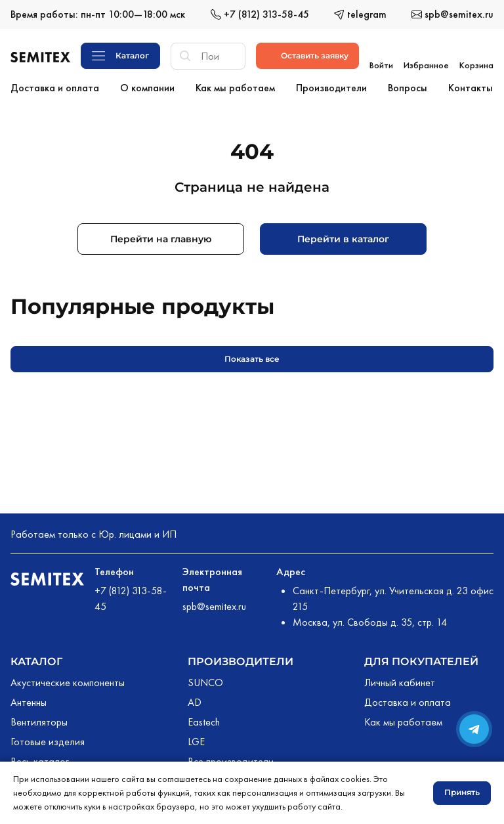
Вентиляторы (39, 719)
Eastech (204, 719)
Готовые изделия (48, 739)
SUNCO (205, 680)
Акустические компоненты (68, 680)
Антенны (29, 700)
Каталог (36, 659)
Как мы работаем (403, 719)
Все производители (231, 759)
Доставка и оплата (408, 700)
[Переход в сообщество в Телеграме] (474, 729)
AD (195, 700)
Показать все (252, 356)
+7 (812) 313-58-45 (131, 596)
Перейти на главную (161, 236)
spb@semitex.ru (214, 604)
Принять (462, 792)
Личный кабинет (400, 680)
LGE (196, 739)
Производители (241, 659)
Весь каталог (40, 759)
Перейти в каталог (343, 236)
